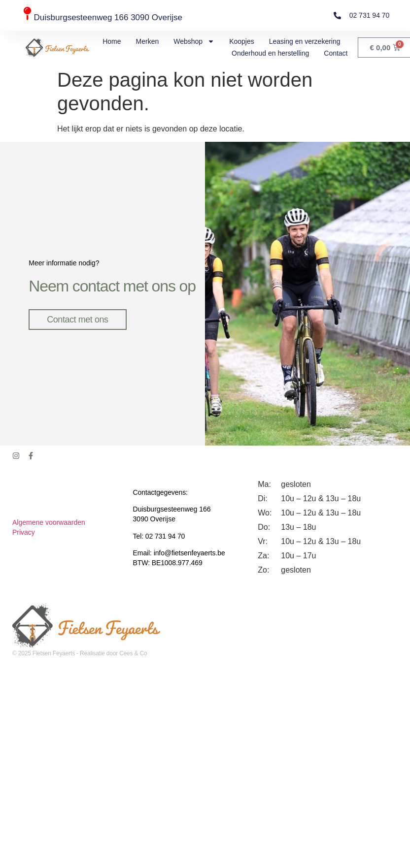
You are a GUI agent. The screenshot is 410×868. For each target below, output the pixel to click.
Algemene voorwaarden (49, 519)
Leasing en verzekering (305, 41)
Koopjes (242, 41)
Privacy (24, 529)
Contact (336, 53)
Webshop (194, 41)
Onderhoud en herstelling (270, 53)
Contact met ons (78, 318)
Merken (148, 41)
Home (112, 41)
